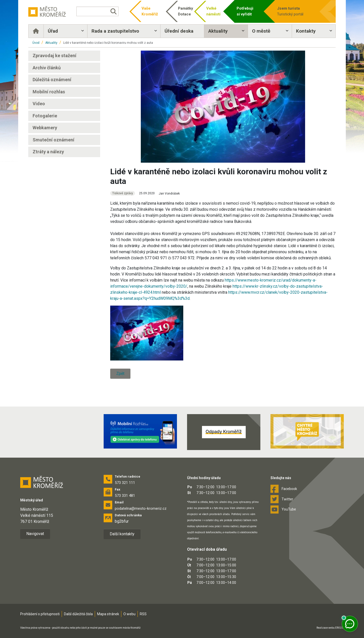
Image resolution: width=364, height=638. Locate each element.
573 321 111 (125, 483)
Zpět (120, 374)
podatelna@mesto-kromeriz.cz (141, 508)
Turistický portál (296, 11)
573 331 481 (125, 496)
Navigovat (35, 534)
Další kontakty (122, 534)
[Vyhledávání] (97, 11)
